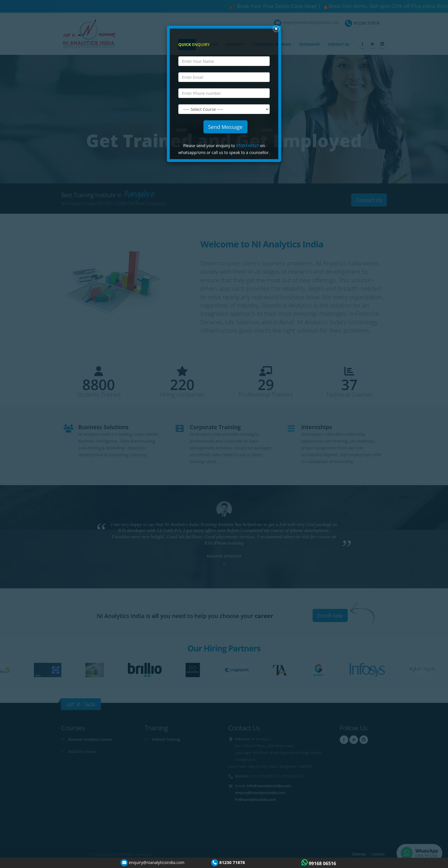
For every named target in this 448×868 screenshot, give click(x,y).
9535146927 (247, 146)
